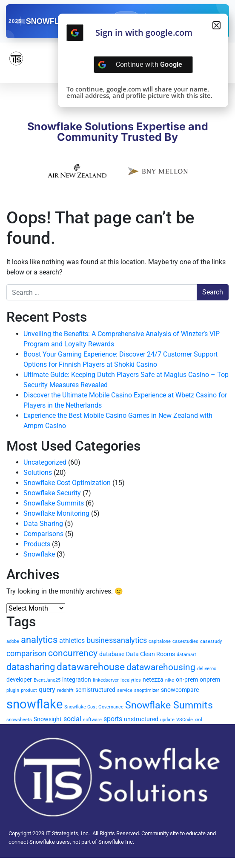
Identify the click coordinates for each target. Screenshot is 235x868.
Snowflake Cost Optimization (67, 483)
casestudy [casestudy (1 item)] (211, 641)
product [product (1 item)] (29, 690)
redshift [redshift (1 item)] (65, 690)
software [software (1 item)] (92, 720)
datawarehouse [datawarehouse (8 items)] (91, 667)
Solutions (38, 473)
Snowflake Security (52, 493)
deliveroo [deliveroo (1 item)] (207, 669)
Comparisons (43, 534)
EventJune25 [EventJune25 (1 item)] (47, 680)
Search (213, 292)
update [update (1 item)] (167, 720)
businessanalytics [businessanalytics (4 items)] (117, 640)
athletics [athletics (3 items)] (72, 641)
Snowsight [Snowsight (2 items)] (48, 719)
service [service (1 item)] (125, 690)
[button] (216, 25)
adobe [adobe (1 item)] (13, 641)
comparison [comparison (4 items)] (26, 653)
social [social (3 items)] (72, 719)
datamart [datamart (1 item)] (186, 655)
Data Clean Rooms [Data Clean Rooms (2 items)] (150, 654)
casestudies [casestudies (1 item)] (185, 641)
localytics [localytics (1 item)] (131, 680)
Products (37, 544)
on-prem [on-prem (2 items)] (187, 680)
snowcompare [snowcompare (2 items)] (180, 690)
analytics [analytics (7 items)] (39, 640)
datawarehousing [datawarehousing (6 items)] (161, 667)
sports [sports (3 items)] (113, 719)
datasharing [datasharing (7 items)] (31, 667)
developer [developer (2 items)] (19, 680)
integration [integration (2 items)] (77, 680)
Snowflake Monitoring (56, 513)
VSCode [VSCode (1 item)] (185, 720)
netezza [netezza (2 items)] (153, 680)
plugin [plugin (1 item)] (13, 690)
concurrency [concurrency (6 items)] (73, 653)
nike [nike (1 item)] (170, 680)
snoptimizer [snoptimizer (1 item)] (147, 690)
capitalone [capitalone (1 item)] (160, 641)
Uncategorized (45, 462)
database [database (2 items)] (112, 654)
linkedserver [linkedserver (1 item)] (106, 680)
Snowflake (39, 554)
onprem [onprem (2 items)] (210, 680)
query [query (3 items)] (47, 690)
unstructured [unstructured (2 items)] (141, 719)
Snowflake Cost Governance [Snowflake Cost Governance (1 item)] (94, 707)
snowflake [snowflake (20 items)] (34, 704)
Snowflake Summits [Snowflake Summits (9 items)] (169, 705)
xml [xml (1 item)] (198, 720)
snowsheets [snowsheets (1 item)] (19, 720)
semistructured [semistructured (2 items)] (95, 690)
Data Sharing (43, 524)
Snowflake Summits (54, 503)
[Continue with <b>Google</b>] (75, 33)
